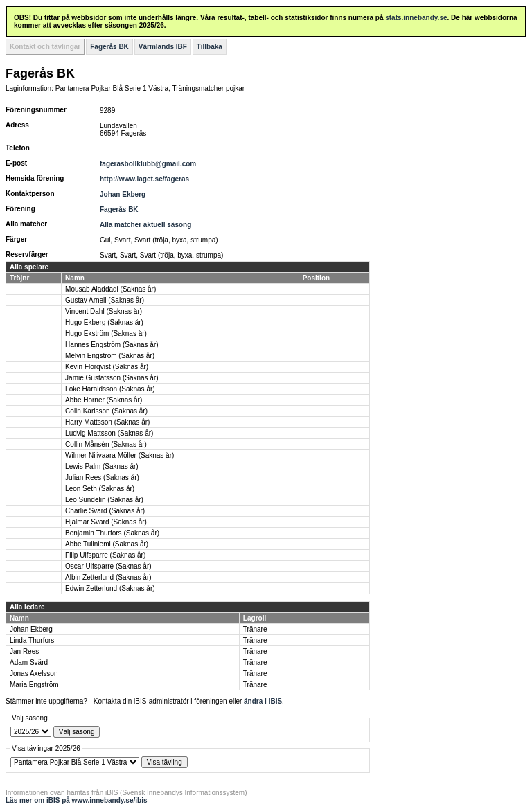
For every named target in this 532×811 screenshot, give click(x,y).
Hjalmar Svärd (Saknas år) (106, 522)
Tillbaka (210, 47)
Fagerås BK (109, 47)
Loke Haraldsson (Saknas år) (110, 389)
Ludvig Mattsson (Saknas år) (109, 433)
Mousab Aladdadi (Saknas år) (110, 289)
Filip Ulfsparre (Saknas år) (105, 555)
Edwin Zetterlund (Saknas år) (110, 588)
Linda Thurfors (32, 640)
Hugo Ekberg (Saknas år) (104, 322)
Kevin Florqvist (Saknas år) (107, 367)
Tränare (255, 629)
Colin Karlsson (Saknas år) (106, 411)
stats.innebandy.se (416, 18)
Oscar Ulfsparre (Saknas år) (108, 566)
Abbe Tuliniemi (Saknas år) (107, 544)
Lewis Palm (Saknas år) (102, 466)
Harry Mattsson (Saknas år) (107, 422)
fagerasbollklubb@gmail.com (148, 164)
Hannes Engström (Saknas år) (112, 345)
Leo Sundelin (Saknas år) (104, 500)
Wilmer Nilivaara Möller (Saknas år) (119, 455)
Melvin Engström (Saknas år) (110, 356)
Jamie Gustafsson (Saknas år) (112, 378)
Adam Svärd (29, 662)
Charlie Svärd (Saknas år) (105, 511)
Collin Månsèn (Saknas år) (106, 444)
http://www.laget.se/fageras (144, 179)
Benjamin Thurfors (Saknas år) (112, 533)
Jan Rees (24, 651)
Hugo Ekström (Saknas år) (106, 333)
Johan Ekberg (123, 194)
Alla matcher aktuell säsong (145, 225)
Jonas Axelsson (34, 674)
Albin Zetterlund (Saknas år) (108, 577)
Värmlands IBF (163, 47)
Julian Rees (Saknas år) (102, 478)
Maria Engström (34, 685)
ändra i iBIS (263, 701)
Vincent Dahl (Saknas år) (104, 311)
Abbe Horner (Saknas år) (104, 400)
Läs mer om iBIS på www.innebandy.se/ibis (77, 800)
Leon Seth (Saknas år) (100, 489)
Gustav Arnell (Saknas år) (105, 300)
